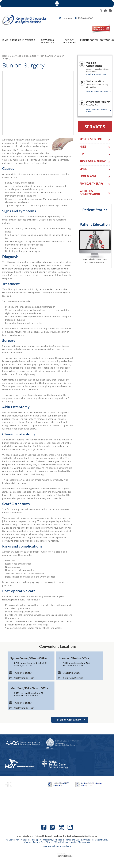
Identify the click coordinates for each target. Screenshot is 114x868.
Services (95, 127)
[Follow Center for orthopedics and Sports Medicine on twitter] (101, 10)
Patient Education (95, 225)
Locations (66, 23)
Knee (83, 148)
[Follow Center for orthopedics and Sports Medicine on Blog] (110, 10)
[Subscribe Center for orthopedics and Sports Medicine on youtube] (106, 10)
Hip (82, 155)
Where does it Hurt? (98, 102)
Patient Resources (69, 42)
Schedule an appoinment (96, 75)
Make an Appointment (94, 65)
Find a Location (95, 82)
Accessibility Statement (87, 836)
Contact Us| (69, 836)
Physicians (29, 41)
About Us (16, 41)
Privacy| (39, 836)
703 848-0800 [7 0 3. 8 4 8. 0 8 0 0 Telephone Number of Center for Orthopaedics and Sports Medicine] (23, 673)
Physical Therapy (91, 185)
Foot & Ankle (46, 56)
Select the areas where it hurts (96, 111)
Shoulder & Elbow (93, 162)
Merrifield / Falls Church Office (29, 689)
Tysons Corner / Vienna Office (29, 659)
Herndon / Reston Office (74, 659)
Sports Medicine (91, 140)
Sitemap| (48, 836)
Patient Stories (95, 210)
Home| (19, 836)
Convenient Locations (58, 647)
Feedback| (58, 836)
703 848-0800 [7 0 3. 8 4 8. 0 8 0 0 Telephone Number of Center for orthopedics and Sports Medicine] (84, 23)
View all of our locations (97, 92)
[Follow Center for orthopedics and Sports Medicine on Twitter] (53, 828)
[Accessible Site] (57, 3)
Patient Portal (89, 41)
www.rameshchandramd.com (57, 846)
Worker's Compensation (90, 194)
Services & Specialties (47, 42)
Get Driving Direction (24, 678)
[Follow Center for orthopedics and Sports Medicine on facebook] (96, 10)
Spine (83, 170)
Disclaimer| (28, 836)
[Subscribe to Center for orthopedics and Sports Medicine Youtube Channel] (61, 828)
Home (5, 41)
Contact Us (107, 41)
